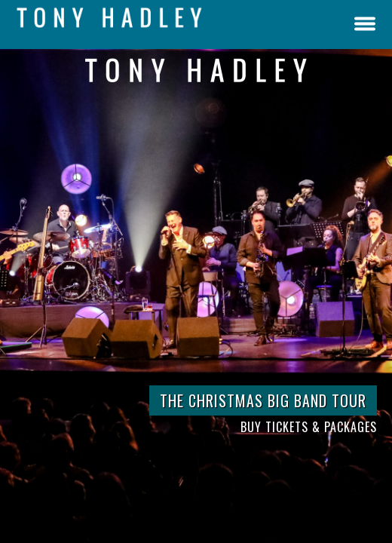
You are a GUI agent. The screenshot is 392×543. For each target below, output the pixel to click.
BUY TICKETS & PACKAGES (309, 427)
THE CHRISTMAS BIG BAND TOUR (263, 400)
